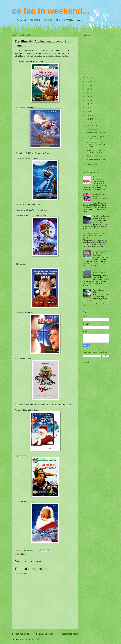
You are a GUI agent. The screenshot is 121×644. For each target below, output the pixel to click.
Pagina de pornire (45, 634)
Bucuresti (21, 20)
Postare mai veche (69, 634)
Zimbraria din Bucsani (95, 156)
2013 (88, 119)
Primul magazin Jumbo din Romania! (101, 178)
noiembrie (91, 130)
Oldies (80, 20)
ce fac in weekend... (51, 11)
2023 (88, 85)
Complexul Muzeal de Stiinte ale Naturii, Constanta (98, 151)
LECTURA (69, 20)
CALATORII (35, 20)
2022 (88, 89)
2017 (88, 104)
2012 (88, 123)
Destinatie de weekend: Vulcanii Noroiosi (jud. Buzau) (96, 144)
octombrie (91, 164)
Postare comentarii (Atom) (32, 639)
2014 (88, 115)
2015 (88, 112)
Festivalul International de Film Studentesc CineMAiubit (101, 253)
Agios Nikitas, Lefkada (101, 216)
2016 (88, 108)
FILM (58, 20)
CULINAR (48, 20)
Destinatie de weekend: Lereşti (99, 272)
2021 (88, 93)
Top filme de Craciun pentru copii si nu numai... (97, 137)
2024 (88, 82)
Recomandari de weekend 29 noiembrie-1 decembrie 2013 (101, 197)
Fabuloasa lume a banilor (96, 133)
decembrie (92, 126)
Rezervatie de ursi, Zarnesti (97, 160)
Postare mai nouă (20, 634)
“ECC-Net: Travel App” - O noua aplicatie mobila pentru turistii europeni (95, 235)
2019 (88, 97)
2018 (88, 100)
